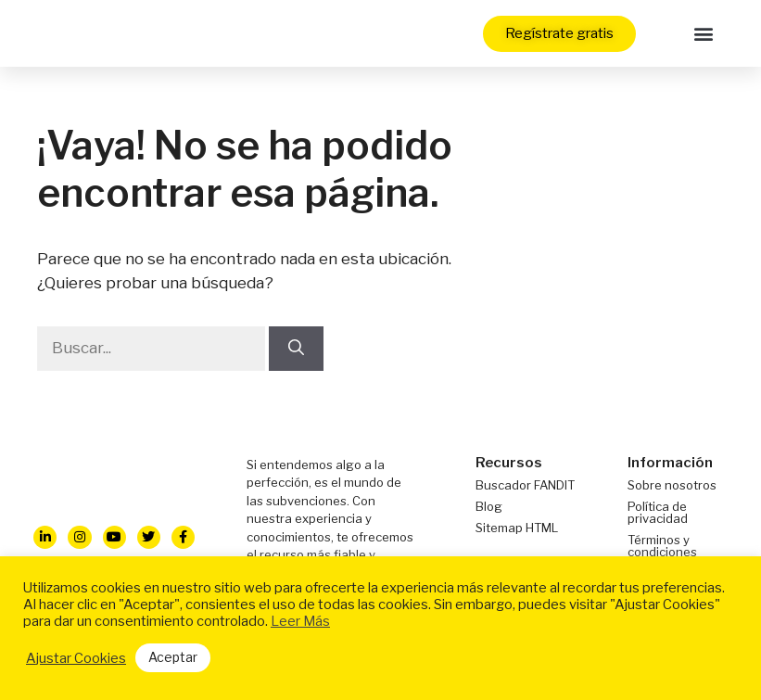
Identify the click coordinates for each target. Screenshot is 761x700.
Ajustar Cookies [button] (76, 658)
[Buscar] (296, 349)
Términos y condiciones (662, 546)
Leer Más (300, 621)
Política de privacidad (658, 512)
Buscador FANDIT (525, 485)
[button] (704, 34)
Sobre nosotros (672, 485)
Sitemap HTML (517, 528)
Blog (489, 506)
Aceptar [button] (173, 657)
